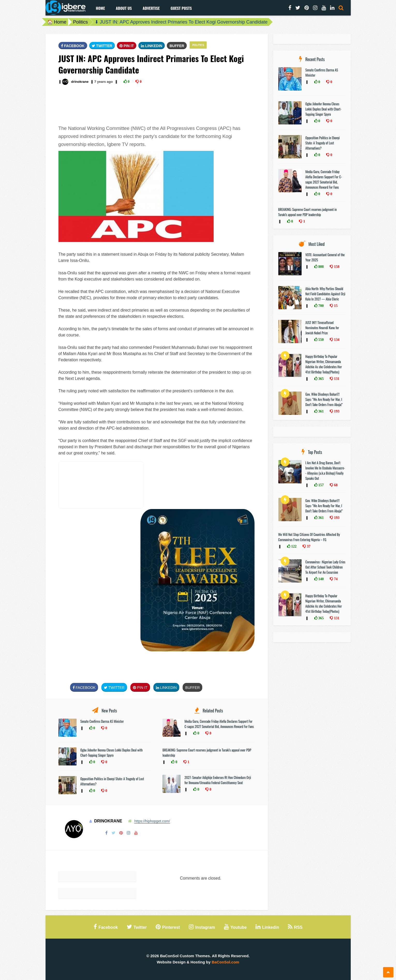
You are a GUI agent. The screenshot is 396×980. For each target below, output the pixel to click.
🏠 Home (57, 22)
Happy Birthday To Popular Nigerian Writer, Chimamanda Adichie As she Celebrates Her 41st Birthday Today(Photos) (324, 364)
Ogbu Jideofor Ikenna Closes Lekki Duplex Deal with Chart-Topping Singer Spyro (112, 753)
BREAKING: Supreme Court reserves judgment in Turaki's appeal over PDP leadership (308, 212)
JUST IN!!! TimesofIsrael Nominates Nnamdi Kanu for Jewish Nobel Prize (322, 328)
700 (321, 306)
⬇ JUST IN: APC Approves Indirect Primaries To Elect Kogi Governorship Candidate (181, 22)
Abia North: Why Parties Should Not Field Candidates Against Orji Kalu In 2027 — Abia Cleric (326, 294)
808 (321, 267)
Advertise (151, 8)
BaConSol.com (225, 962)
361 (321, 411)
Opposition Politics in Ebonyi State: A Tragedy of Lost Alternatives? (323, 143)
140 (321, 579)
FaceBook (73, 46)
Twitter (102, 46)
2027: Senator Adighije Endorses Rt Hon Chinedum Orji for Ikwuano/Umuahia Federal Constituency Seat (218, 780)
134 (336, 340)
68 (335, 485)
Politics (81, 22)
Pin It (127, 46)
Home (100, 8)
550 (321, 340)
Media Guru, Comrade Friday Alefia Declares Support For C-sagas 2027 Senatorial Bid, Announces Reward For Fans (219, 724)
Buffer (177, 46)
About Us (124, 8)
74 (335, 579)
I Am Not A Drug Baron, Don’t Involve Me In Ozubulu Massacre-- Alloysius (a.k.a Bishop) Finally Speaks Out (325, 470)
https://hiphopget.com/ (152, 821)
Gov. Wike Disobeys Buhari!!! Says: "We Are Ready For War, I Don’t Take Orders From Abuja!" (324, 399)
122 (293, 546)
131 (336, 379)
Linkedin (152, 46)
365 (321, 379)
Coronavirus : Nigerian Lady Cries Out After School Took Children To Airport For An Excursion (326, 567)
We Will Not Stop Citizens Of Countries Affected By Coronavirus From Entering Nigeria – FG (309, 537)
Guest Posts (181, 8)
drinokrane (80, 82)
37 (308, 546)
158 (336, 267)
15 (335, 306)
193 (336, 411)
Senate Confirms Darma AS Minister (103, 721)
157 (321, 485)
